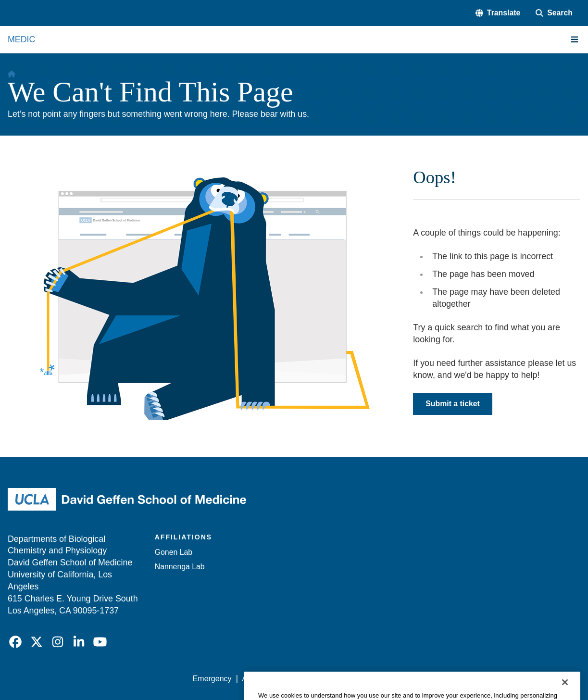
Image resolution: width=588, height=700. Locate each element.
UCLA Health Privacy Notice (422, 679)
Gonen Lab (174, 552)
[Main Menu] (575, 39)
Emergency (212, 679)
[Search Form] (554, 13)
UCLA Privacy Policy (329, 679)
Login (490, 679)
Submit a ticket (453, 404)
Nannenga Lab (180, 567)
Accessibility (263, 679)
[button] (498, 13)
